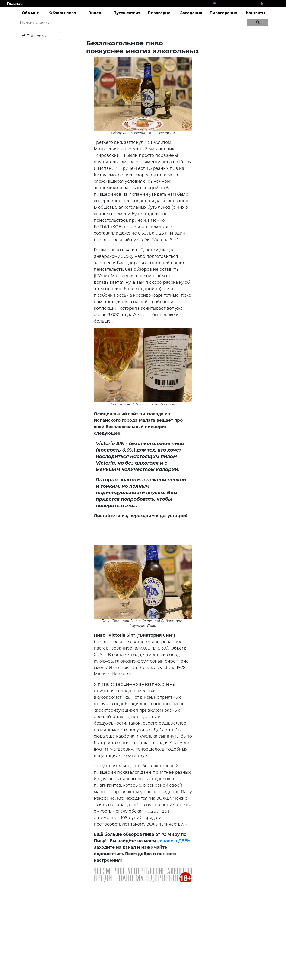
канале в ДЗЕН (174, 841)
